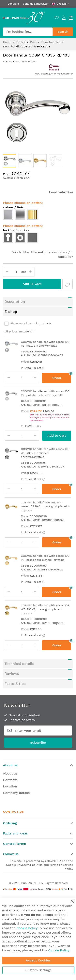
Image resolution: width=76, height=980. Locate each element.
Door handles (51, 42)
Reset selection (61, 192)
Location (10, 786)
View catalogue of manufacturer (54, 74)
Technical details (19, 664)
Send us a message (35, 4)
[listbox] (38, 216)
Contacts (13, 4)
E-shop (11, 312)
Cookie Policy (27, 928)
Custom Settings (38, 970)
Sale (34, 42)
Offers (21, 42)
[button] (25, 161)
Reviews (12, 673)
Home (8, 42)
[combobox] (28, 32)
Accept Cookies (38, 960)
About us (10, 773)
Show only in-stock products (31, 323)
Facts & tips (15, 684)
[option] (8, 215)
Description (15, 301)
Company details (16, 793)
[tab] (38, 302)
